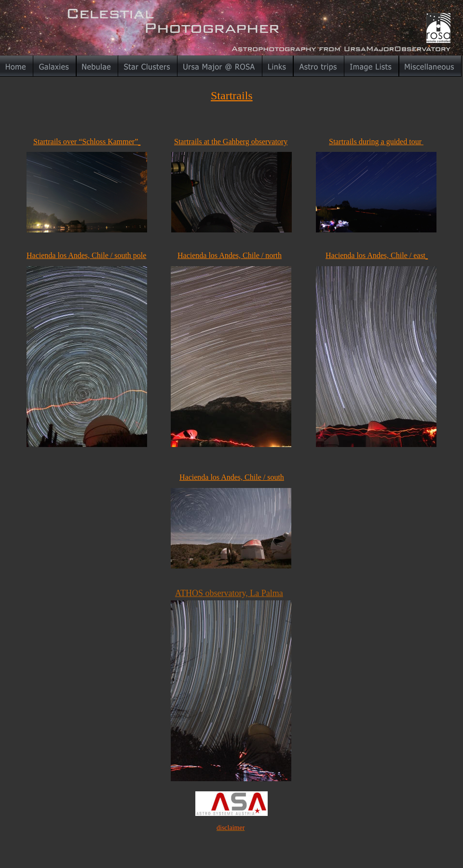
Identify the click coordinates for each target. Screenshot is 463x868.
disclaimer (231, 828)
